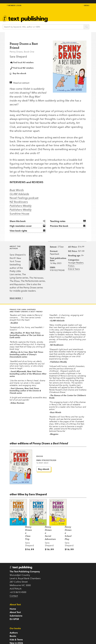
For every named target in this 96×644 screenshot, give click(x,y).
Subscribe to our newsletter (24, 613)
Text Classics (54, 596)
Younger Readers (76, 267)
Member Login (14, 5)
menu (86, 5)
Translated (53, 599)
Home (51, 558)
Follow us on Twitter (20, 616)
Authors (52, 582)
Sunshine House (19, 210)
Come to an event (19, 620)
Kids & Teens (74, 273)
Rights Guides (55, 623)
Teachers (53, 613)
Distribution (54, 626)
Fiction (71, 270)
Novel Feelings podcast (24, 194)
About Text (54, 562)
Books (51, 585)
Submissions (54, 565)
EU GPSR (53, 568)
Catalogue (53, 620)
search (88, 27)
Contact (14, 583)
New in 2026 (55, 592)
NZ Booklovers (19, 198)
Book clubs (54, 616)
